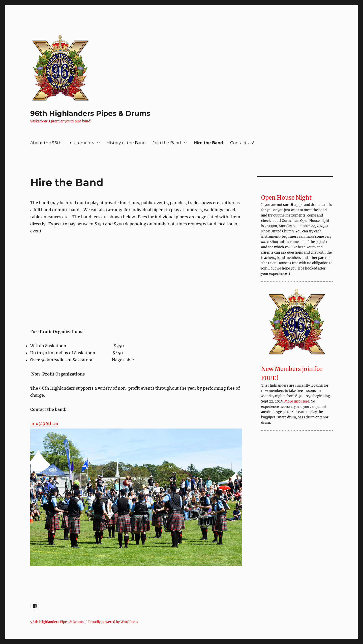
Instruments (81, 143)
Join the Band (167, 143)
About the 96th (46, 143)
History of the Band (126, 143)
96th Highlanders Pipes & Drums (90, 113)
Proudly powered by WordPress (113, 622)
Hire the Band (208, 143)
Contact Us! (242, 143)
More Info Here (297, 401)
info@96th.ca (44, 423)
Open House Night (286, 198)
